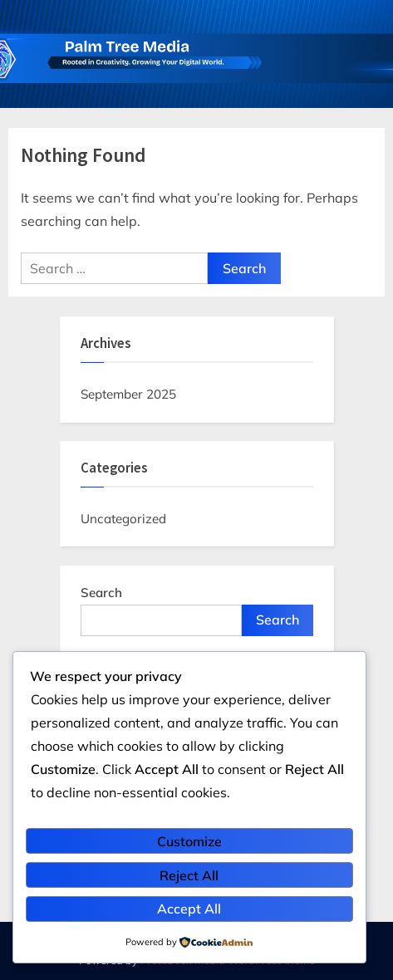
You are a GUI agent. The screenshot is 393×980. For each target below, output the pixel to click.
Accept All (189, 909)
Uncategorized (123, 519)
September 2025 (128, 394)
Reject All (189, 875)
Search (101, 593)
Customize (189, 841)
